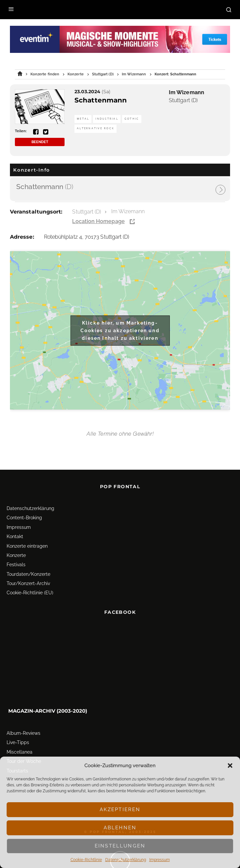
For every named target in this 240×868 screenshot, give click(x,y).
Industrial (107, 119)
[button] (230, 766)
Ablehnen (120, 828)
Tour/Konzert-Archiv (28, 583)
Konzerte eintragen (27, 546)
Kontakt (15, 536)
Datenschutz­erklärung (126, 860)
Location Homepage (98, 221)
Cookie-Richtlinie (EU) (30, 593)
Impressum (160, 860)
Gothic (132, 119)
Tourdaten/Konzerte (28, 574)
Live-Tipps (18, 742)
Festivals (16, 565)
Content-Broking (24, 518)
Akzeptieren (120, 809)
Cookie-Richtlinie (86, 860)
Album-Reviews (24, 733)
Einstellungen (120, 846)
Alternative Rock (96, 128)
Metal (83, 119)
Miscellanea (20, 752)
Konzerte (16, 555)
